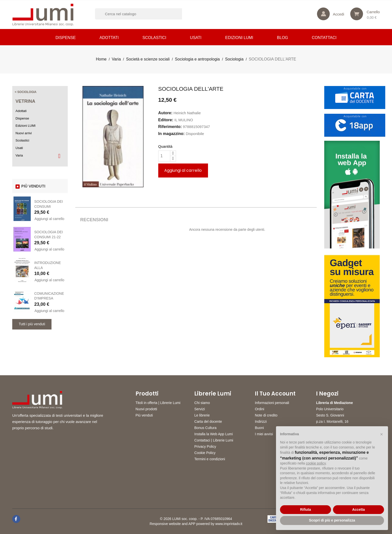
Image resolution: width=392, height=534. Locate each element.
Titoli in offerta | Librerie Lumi (158, 403)
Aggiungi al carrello (49, 219)
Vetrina (25, 101)
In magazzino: (171, 134)
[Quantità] (164, 156)
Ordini (259, 409)
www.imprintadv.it (229, 524)
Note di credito (266, 415)
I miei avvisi (264, 434)
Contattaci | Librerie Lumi (214, 440)
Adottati (109, 38)
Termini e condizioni (210, 459)
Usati (196, 38)
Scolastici (154, 38)
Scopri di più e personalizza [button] (332, 520)
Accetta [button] (359, 509)
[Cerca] (145, 14)
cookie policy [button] (316, 463)
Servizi (199, 409)
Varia (19, 155)
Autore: (165, 113)
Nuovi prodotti (146, 409)
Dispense (66, 38)
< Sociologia (26, 92)
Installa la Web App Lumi (213, 434)
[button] (381, 434)
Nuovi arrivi (24, 133)
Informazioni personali (272, 403)
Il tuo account (275, 394)
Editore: (166, 120)
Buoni (259, 428)
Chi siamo (202, 403)
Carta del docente (208, 421)
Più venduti (144, 415)
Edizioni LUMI (239, 38)
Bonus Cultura (205, 428)
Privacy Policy (205, 446)
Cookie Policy (205, 453)
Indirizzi (261, 421)
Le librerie (202, 415)
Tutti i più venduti (32, 324)
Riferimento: (170, 127)
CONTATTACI (324, 38)
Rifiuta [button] (305, 509)
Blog (282, 38)
